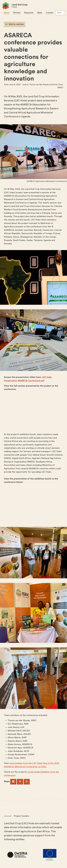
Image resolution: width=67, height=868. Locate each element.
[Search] (60, 13)
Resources (29, 13)
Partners (17, 13)
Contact (50, 13)
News (40, 13)
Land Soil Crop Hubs (33, 6)
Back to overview (16, 24)
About (7, 13)
